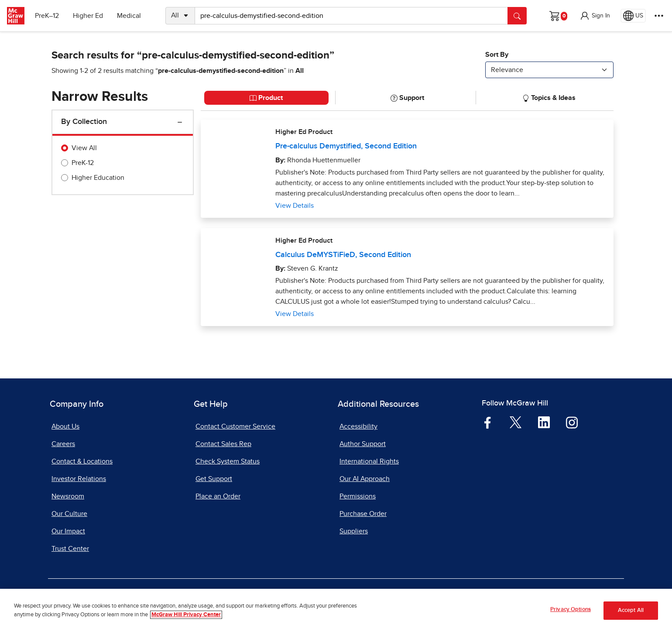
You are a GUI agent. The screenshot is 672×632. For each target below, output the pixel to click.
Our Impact (68, 531)
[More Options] (659, 16)
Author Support (363, 444)
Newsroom (68, 496)
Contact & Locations (82, 461)
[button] (595, 16)
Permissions (358, 496)
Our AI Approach (365, 479)
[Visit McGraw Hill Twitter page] (516, 422)
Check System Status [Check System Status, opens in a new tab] (228, 461)
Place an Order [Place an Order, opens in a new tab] (218, 496)
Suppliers (354, 531)
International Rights (369, 461)
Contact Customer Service (235, 426)
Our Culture (69, 514)
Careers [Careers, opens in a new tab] (63, 444)
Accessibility (358, 426)
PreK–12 (47, 16)
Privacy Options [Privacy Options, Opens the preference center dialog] (571, 610)
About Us (65, 426)
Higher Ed (88, 16)
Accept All (631, 610)
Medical (129, 16)
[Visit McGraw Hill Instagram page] (572, 422)
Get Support (214, 479)
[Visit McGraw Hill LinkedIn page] (544, 422)
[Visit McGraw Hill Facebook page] (488, 422)
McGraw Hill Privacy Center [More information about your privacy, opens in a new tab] (186, 615)
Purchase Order (363, 514)
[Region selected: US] (633, 16)
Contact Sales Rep (223, 444)
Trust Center (70, 549)
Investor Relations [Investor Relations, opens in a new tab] (79, 479)
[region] (336, 610)
